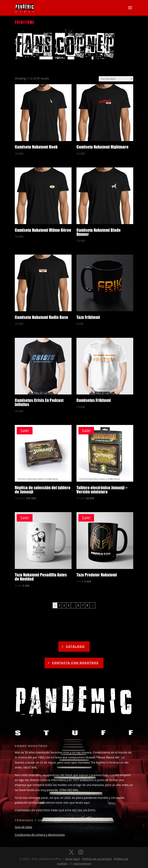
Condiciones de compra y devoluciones (40, 835)
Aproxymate (83, 864)
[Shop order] (116, 79)
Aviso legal (72, 859)
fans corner (65, 45)
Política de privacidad (97, 859)
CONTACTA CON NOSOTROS (75, 663)
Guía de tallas (23, 827)
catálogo (75, 646)
